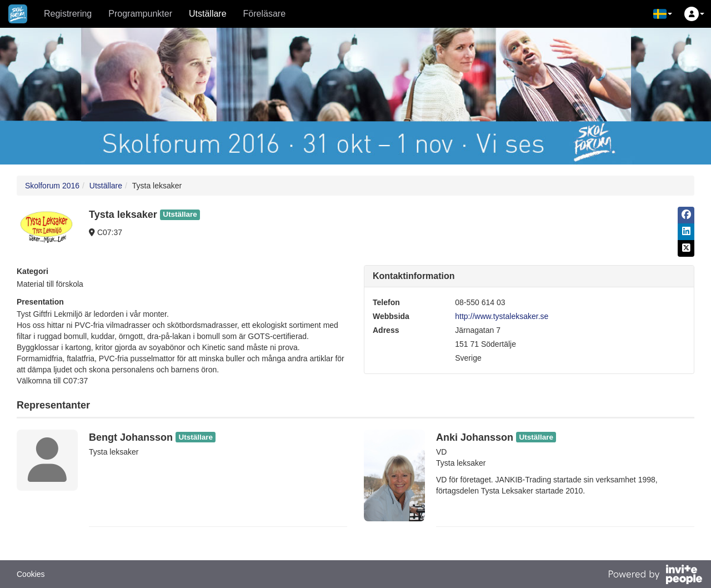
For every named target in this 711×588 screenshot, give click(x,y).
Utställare (208, 14)
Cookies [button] (31, 574)
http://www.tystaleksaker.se (502, 316)
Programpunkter (140, 14)
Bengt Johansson (131, 437)
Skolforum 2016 (52, 186)
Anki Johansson (475, 437)
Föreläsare (264, 14)
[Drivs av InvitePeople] (655, 576)
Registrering (68, 14)
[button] (663, 14)
